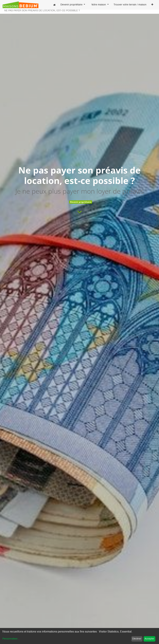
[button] (152, 5)
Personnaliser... (11, 639)
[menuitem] (54, 5)
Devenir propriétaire (81, 202)
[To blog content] (80, 212)
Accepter (149, 639)
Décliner (137, 639)
